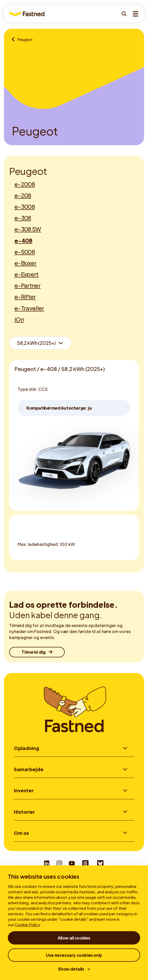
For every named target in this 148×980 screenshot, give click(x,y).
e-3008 (25, 206)
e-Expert (26, 274)
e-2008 (25, 184)
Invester (24, 790)
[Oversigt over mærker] (15, 40)
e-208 (23, 195)
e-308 (23, 218)
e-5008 (25, 252)
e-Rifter (25, 297)
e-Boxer (25, 263)
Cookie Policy (27, 925)
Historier (24, 812)
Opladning (26, 748)
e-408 (23, 240)
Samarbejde (29, 769)
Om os (21, 833)
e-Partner (28, 285)
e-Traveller (29, 308)
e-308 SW (28, 229)
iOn (19, 319)
